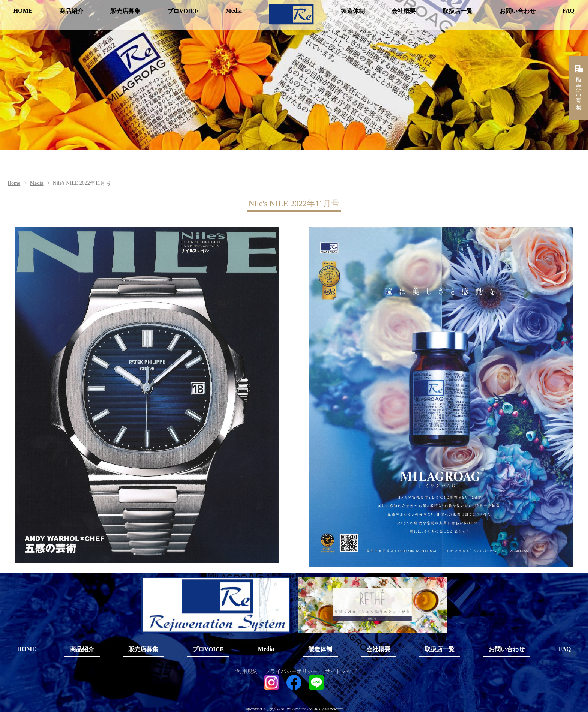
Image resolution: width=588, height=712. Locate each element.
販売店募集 (125, 11)
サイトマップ (341, 672)
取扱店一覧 (457, 11)
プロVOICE (183, 11)
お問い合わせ (517, 11)
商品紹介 (71, 11)
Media (234, 11)
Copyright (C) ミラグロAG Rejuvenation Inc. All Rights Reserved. (294, 709)
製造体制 (353, 11)
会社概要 (403, 11)
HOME (23, 11)
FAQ (568, 11)
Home (14, 183)
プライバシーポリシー (291, 672)
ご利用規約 (244, 672)
